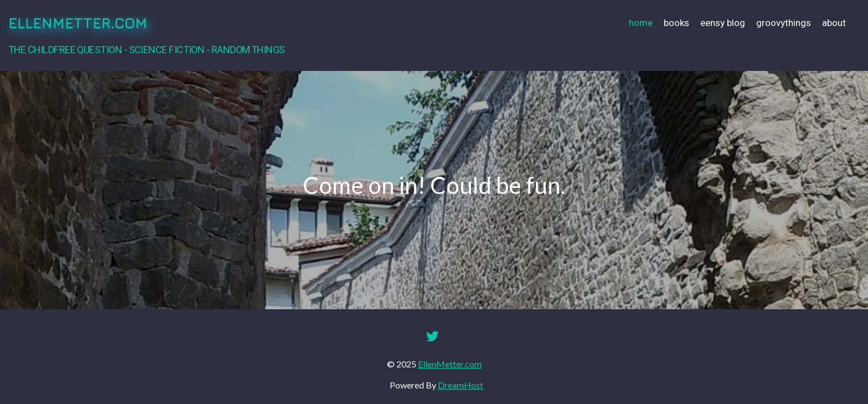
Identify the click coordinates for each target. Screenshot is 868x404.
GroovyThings (784, 23)
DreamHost (461, 385)
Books (676, 23)
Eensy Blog (723, 23)
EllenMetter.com (78, 23)
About (834, 23)
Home (641, 23)
